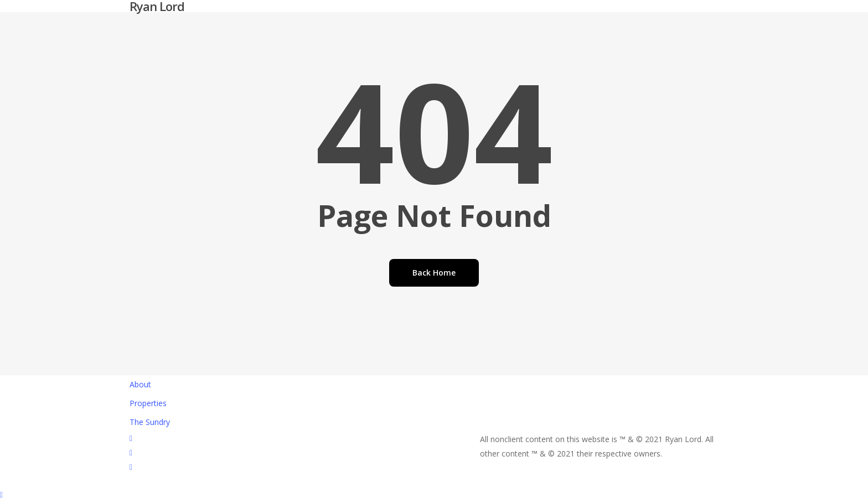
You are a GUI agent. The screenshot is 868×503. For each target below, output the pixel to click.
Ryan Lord (157, 6)
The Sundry (150, 422)
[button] (434, 496)
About (140, 384)
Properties (148, 403)
